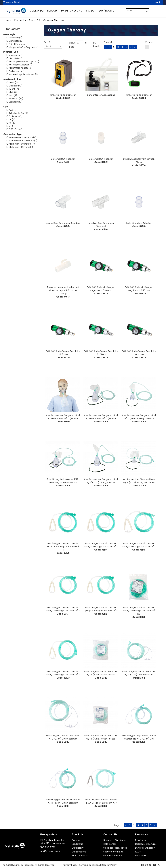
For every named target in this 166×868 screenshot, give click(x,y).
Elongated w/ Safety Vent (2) (23, 47)
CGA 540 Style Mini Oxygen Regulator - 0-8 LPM (101, 289)
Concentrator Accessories (101, 95)
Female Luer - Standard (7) (22, 137)
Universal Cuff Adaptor (63, 159)
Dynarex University (145, 848)
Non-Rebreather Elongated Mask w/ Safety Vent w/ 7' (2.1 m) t (63, 417)
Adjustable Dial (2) (17, 113)
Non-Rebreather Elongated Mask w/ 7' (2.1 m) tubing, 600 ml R (139, 417)
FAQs (138, 852)
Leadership (77, 844)
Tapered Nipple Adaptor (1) (22, 74)
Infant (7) (13, 89)
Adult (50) (13, 83)
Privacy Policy (70, 865)
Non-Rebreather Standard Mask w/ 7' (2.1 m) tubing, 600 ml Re (139, 481)
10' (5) (11, 123)
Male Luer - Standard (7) (21, 144)
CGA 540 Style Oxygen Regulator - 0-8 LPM (63, 353)
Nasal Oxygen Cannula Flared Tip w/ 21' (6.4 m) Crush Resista (101, 673)
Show (72, 43)
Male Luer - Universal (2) (21, 147)
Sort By (48, 42)
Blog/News (141, 840)
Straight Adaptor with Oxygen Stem (139, 161)
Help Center (110, 844)
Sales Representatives (115, 848)
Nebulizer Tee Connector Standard (101, 225)
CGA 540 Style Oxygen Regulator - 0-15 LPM (101, 353)
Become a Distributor (115, 840)
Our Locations (79, 852)
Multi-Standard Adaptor (139, 223)
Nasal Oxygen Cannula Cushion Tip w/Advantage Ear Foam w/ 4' (101, 609)
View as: (149, 42)
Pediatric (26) (15, 99)
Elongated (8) (15, 41)
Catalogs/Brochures (146, 844)
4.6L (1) (11, 110)
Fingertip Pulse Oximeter (63, 95)
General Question (113, 856)
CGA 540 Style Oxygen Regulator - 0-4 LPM (139, 353)
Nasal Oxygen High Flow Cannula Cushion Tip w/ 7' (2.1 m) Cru (139, 737)
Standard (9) (14, 38)
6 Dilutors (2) (15, 116)
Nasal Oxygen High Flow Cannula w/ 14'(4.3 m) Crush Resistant (63, 801)
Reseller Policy (109, 865)
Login (158, 2)
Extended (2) (15, 86)
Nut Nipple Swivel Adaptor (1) (23, 62)
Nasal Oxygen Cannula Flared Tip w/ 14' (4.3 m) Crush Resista (101, 737)
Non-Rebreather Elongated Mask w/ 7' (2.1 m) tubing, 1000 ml (101, 481)
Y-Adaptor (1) (15, 55)
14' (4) (11, 120)
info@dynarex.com (50, 851)
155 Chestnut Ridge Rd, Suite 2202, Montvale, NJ (53, 842)
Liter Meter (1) (15, 58)
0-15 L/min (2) (15, 129)
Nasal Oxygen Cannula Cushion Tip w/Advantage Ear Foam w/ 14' (63, 547)
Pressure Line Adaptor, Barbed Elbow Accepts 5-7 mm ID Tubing (63, 290)
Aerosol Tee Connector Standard (63, 223)
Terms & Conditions (90, 865)
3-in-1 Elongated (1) (18, 44)
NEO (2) (12, 95)
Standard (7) (15, 102)
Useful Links (141, 856)
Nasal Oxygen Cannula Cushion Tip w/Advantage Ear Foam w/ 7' (101, 545)
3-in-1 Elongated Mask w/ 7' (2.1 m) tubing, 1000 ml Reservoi (63, 481)
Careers (76, 840)
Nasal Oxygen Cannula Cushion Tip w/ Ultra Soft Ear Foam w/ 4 (101, 801)
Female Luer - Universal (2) (22, 141)
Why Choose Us (80, 856)
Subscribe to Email (113, 852)
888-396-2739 (48, 847)
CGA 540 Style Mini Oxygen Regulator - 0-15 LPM (139, 289)
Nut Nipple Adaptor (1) (19, 65)
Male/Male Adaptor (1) (20, 68)
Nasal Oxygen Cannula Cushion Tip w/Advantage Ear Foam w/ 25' (139, 611)
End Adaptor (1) (16, 71)
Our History (78, 848)
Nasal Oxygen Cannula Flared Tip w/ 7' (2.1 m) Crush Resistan (139, 673)
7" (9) (11, 126)
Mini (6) (12, 92)
